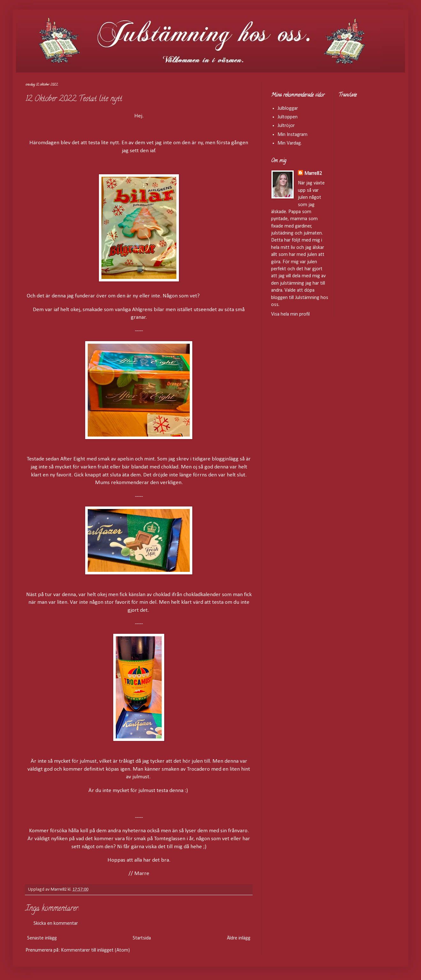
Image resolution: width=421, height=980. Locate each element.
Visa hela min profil (290, 314)
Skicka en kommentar (56, 924)
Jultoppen (288, 117)
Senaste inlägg (42, 938)
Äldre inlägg (239, 938)
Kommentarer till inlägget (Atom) (95, 950)
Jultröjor (286, 126)
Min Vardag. (290, 143)
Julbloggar (288, 108)
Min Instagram (292, 135)
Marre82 (313, 174)
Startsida (142, 938)
